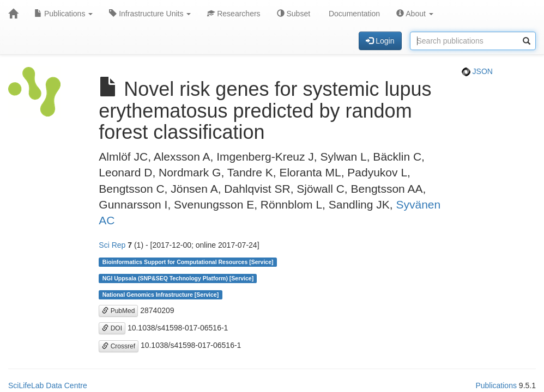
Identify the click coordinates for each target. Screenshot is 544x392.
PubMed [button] (118, 311)
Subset (294, 14)
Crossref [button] (119, 346)
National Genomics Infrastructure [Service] (161, 295)
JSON (477, 71)
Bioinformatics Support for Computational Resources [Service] (188, 262)
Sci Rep (112, 245)
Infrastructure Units (150, 14)
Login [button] (380, 41)
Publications (64, 14)
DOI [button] (112, 328)
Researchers (234, 14)
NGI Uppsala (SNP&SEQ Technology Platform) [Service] (178, 278)
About (415, 14)
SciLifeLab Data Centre (48, 385)
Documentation (353, 14)
